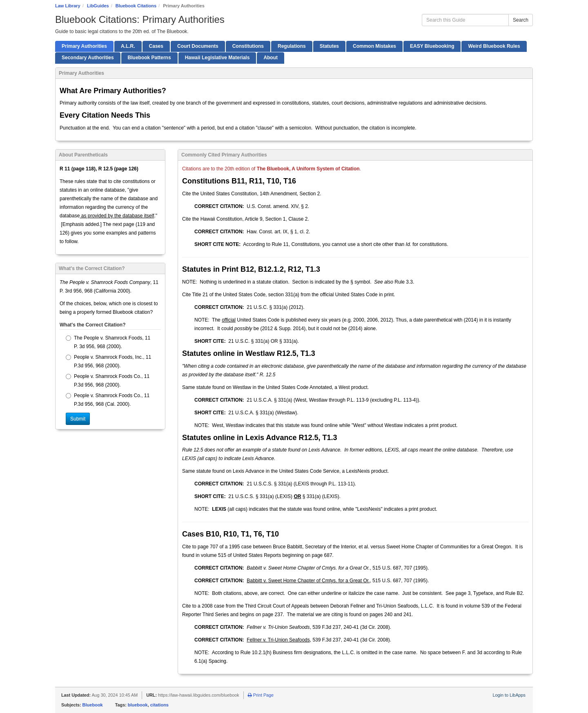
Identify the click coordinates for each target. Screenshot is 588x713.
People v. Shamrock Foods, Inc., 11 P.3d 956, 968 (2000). (108, 361)
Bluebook (93, 705)
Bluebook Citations (136, 6)
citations (159, 705)
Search (521, 20)
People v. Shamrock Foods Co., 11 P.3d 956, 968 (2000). (108, 381)
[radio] (68, 338)
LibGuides (98, 6)
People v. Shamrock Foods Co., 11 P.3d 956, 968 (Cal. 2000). (108, 400)
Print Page (261, 695)
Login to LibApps (509, 695)
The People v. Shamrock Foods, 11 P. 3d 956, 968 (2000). (108, 342)
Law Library (68, 6)
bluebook (138, 705)
